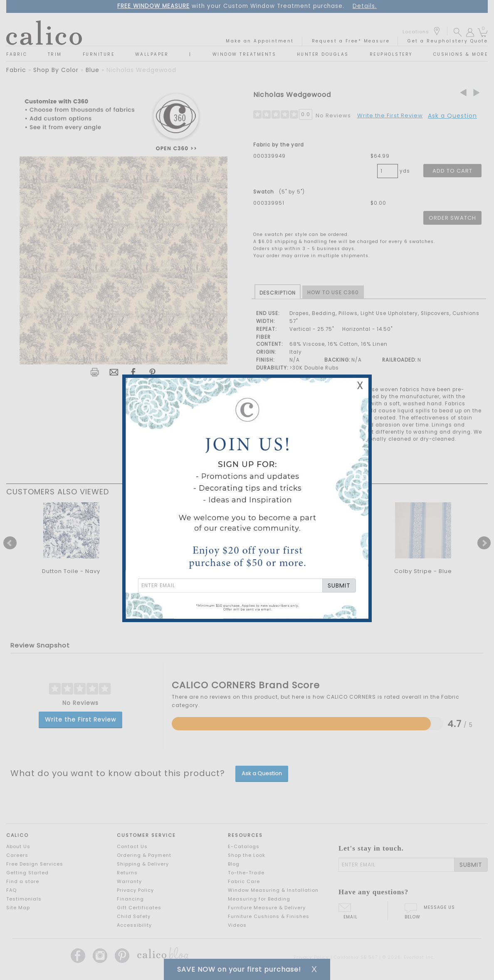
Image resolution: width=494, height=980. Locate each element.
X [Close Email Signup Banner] (360, 386)
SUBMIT (339, 586)
